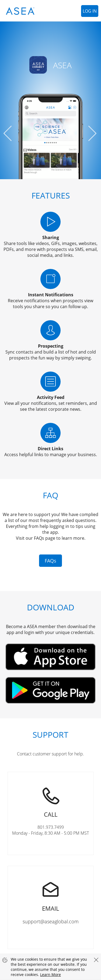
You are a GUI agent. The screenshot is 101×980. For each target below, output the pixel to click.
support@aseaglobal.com (51, 895)
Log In (90, 11)
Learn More (50, 974)
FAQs (50, 561)
